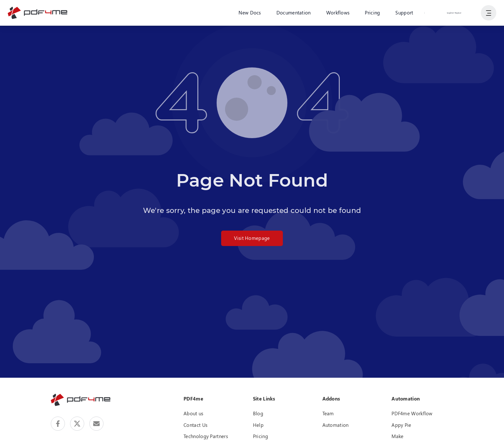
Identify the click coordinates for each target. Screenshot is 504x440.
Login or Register (454, 13)
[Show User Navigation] (489, 13)
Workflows (338, 13)
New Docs (250, 13)
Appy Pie (401, 425)
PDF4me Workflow (412, 413)
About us (193, 413)
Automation (336, 425)
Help (258, 425)
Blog (258, 413)
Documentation (294, 13)
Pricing (372, 13)
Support (404, 13)
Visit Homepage (252, 238)
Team (328, 413)
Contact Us (195, 425)
